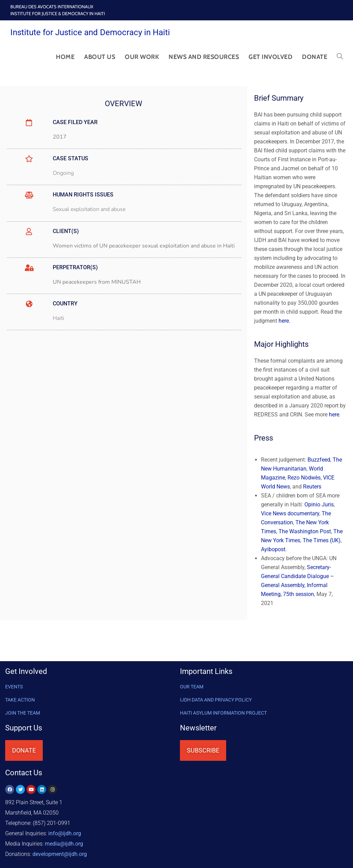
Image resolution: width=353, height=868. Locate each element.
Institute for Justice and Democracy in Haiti (90, 32)
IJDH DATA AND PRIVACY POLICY (216, 700)
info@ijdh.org (65, 833)
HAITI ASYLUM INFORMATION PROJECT (223, 713)
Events (14, 687)
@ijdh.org (60, 854)
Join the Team (23, 713)
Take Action (20, 700)
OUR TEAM (192, 687)
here (334, 415)
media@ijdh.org (64, 844)
